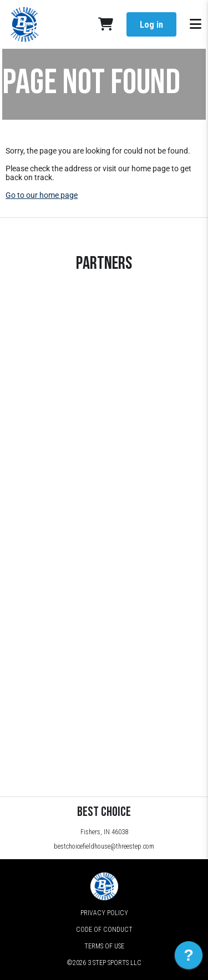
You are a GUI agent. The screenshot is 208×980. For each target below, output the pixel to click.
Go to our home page (42, 195)
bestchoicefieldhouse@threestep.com (104, 846)
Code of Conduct (104, 930)
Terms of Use (104, 946)
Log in (151, 25)
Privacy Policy (104, 913)
